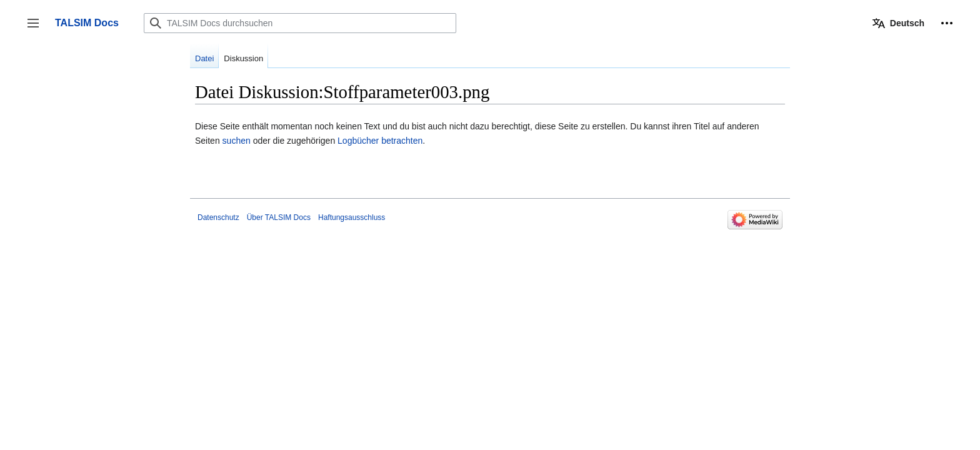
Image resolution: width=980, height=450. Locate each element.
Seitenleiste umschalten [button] (37, 29)
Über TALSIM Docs (279, 217)
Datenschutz (218, 217)
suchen (237, 141)
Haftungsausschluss (352, 217)
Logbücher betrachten (380, 141)
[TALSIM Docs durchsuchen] (300, 23)
